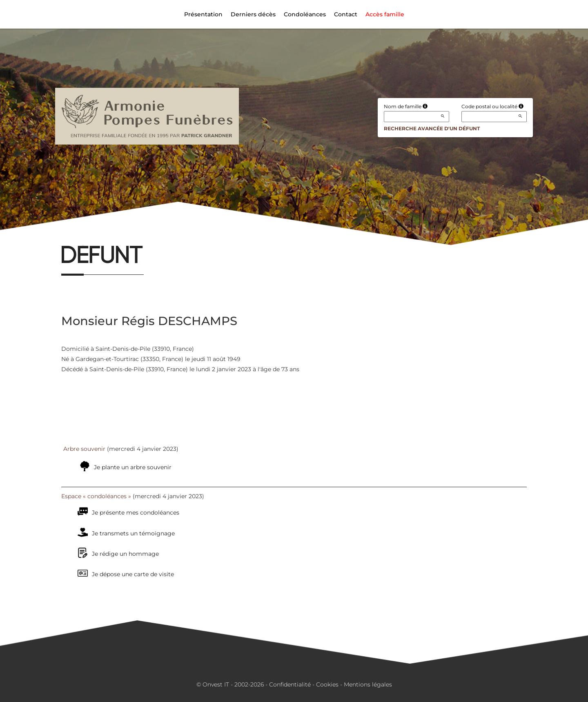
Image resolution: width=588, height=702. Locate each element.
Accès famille (385, 14)
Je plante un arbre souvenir (133, 467)
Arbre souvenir (84, 449)
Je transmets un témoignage (133, 533)
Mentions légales (368, 684)
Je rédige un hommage (125, 554)
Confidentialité (290, 684)
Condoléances (305, 14)
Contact (346, 14)
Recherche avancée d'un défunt (432, 128)
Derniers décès (253, 14)
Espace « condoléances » (96, 496)
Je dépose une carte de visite (133, 574)
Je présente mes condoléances (136, 513)
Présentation (203, 14)
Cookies (327, 684)
